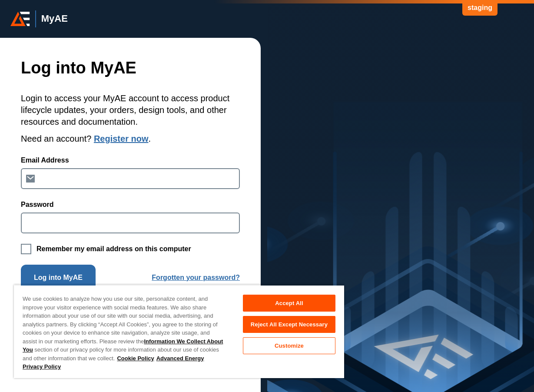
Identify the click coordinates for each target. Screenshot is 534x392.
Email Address (45, 160)
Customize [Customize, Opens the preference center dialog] (289, 346)
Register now (121, 139)
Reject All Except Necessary (289, 324)
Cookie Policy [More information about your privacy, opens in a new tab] (135, 358)
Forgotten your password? (196, 277)
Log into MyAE (58, 277)
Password (37, 204)
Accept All (289, 303)
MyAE (55, 19)
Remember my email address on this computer (114, 249)
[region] (179, 331)
